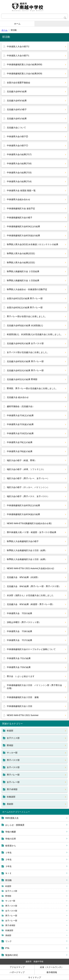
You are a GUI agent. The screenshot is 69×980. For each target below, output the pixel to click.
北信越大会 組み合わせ (18, 397)
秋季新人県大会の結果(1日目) (21, 263)
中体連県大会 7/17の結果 (19, 640)
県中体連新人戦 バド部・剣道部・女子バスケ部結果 (32, 532)
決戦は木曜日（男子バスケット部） (24, 622)
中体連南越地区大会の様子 (20, 218)
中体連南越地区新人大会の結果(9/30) (24, 64)
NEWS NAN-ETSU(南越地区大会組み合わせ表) (29, 523)
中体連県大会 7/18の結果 (19, 631)
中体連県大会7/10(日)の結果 (20, 433)
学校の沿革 (11, 839)
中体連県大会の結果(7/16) (19, 163)
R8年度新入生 (12, 818)
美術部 (8, 935)
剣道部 (8, 886)
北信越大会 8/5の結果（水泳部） (23, 577)
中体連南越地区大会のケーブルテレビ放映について (31, 649)
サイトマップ (35, 977)
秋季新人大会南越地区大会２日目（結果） (27, 550)
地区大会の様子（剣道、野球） (22, 460)
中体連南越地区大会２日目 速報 (23, 697)
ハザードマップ (17, 972)
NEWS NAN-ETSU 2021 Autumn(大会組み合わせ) (30, 568)
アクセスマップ (17, 967)
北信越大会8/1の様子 (17, 109)
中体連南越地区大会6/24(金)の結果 (23, 514)
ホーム (17, 24)
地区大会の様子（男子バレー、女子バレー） (28, 478)
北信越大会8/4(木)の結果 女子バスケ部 (25, 343)
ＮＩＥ (8, 873)
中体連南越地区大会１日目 (20, 706)
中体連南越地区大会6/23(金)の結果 (23, 235)
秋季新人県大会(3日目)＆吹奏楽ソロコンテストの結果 (33, 244)
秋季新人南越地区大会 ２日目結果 (23, 271)
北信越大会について (16, 128)
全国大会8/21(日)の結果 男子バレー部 (25, 298)
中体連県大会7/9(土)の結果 (20, 442)
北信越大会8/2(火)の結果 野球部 (22, 379)
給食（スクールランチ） (52, 967)
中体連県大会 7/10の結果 (19, 667)
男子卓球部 (10, 925)
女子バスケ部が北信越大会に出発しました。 (28, 352)
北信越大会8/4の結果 (17, 91)
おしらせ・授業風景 (15, 825)
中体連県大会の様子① (17, 146)
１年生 (8, 853)
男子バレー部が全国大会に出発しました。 (27, 316)
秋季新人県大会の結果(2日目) (21, 253)
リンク (8, 941)
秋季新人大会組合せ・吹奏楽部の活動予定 (27, 289)
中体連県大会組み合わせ (19, 199)
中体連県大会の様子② (17, 136)
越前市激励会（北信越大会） (21, 406)
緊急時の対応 (12, 955)
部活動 (8, 880)
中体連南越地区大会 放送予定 (21, 208)
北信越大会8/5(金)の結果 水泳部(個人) (25, 325)
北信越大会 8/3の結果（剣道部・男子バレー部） (31, 604)
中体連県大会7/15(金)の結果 (20, 424)
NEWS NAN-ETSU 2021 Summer (23, 715)
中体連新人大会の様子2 (18, 46)
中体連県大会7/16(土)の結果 (20, 415)
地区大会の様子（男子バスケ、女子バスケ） (28, 496)
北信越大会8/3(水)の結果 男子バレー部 (25, 361)
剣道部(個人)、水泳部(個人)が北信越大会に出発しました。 (35, 334)
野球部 (8, 896)
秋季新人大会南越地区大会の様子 (23, 541)
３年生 (8, 866)
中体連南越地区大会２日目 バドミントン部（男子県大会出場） (34, 687)
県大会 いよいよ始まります (21, 676)
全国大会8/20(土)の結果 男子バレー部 (25, 307)
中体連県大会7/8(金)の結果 (20, 451)
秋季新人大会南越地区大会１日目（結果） (27, 559)
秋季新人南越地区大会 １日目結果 (23, 280)
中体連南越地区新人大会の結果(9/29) (24, 74)
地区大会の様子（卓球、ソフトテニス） (26, 469)
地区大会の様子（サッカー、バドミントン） (28, 487)
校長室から (11, 846)
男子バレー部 (11, 916)
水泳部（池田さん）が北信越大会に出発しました (30, 595)
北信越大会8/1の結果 (17, 118)
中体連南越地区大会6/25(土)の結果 (23, 505)
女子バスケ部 (11, 911)
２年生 (8, 860)
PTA (7, 948)
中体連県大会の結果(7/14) (19, 181)
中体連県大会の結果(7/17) (19, 154)
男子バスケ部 (11, 906)
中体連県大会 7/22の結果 (19, 613)
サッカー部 (10, 901)
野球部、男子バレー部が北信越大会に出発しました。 (32, 388)
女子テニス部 (11, 891)
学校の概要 (11, 832)
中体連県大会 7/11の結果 (19, 658)
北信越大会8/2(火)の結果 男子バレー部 (25, 370)
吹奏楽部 (9, 930)
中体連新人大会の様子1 (18, 56)
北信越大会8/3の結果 (17, 101)
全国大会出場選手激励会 (19, 83)
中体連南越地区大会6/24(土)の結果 (23, 226)
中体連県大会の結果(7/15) (19, 173)
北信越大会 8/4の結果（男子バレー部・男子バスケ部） (34, 586)
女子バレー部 (11, 921)
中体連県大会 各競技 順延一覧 (21, 191)
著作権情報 (52, 972)
